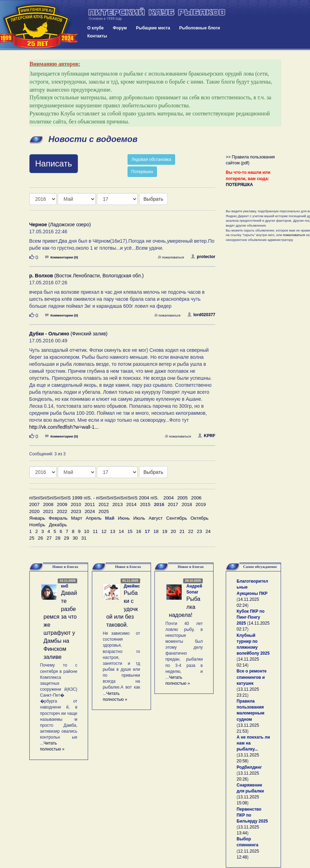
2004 (169, 498)
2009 (62, 504)
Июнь (124, 518)
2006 (196, 498)
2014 (131, 504)
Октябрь (200, 518)
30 (75, 538)
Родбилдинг (249, 767)
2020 (35, 511)
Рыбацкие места (153, 28)
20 (174, 531)
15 (130, 531)
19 (165, 531)
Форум (120, 28)
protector (203, 257)
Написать (54, 163)
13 (113, 531)
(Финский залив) (69, 334)
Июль (139, 518)
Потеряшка (142, 172)
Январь (37, 518)
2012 (104, 504)
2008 (48, 504)
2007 (35, 504)
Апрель (93, 518)
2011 (90, 504)
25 (32, 538)
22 (191, 531)
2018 (187, 504)
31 (84, 538)
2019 (201, 504)
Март (77, 518)
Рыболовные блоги (200, 28)
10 (86, 531)
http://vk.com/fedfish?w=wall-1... (64, 427)
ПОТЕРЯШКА (239, 185)
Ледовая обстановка (151, 159)
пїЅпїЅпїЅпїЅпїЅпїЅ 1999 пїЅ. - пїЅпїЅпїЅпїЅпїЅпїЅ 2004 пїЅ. (94, 498)
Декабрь (58, 525)
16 (139, 531)
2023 (76, 511)
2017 (173, 504)
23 (199, 531)
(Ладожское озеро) (60, 225)
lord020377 (201, 315)
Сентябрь (176, 518)
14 (121, 531)
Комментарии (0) (62, 257)
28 (58, 538)
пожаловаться (171, 257)
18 (156, 531)
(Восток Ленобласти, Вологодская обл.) (87, 276)
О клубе (96, 28)
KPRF (207, 436)
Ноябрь (37, 525)
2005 (182, 498)
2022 (62, 511)
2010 (76, 504)
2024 (90, 511)
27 (49, 538)
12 (104, 531)
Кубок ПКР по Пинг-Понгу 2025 (251, 617)
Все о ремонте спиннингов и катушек (252, 677)
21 (182, 531)
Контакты (97, 36)
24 (208, 531)
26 (40, 538)
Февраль (58, 518)
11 (95, 531)
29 (67, 538)
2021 (48, 511)
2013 (117, 504)
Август (156, 518)
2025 (104, 511)
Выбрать (153, 199)
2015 (145, 504)
